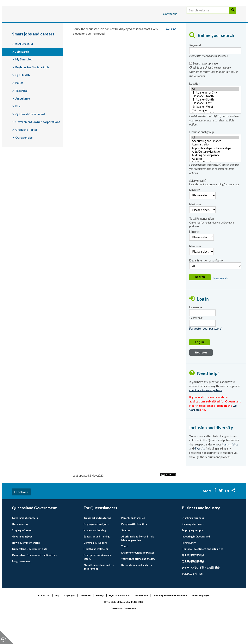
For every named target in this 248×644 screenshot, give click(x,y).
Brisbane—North (215, 118)
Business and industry (57, 26)
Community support (95, 565)
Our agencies (24, 159)
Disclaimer (85, 617)
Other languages (201, 617)
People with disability (134, 546)
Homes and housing (95, 552)
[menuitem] (39, 540)
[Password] (202, 345)
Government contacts (25, 540)
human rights (230, 466)
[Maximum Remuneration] (201, 273)
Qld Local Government (30, 136)
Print (171, 51)
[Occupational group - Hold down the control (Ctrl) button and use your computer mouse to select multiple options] (215, 170)
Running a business (193, 546)
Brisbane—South (215, 121)
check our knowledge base (206, 412)
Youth (125, 568)
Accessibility (141, 617)
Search (233, 14)
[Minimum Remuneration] (201, 259)
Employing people (192, 552)
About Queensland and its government (99, 589)
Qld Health (23, 97)
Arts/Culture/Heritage (215, 174)
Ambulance (23, 120)
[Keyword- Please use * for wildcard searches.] (215, 73)
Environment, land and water (138, 574)
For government (21, 583)
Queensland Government (34, 530)
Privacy (100, 617)
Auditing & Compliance (215, 177)
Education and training (97, 558)
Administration (215, 166)
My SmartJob (24, 81)
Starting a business (193, 540)
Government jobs (22, 558)
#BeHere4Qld (24, 66)
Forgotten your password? (206, 350)
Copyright (70, 617)
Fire (18, 128)
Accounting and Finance (215, 163)
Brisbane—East (215, 125)
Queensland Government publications (34, 577)
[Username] (202, 335)
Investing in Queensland (196, 558)
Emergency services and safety (98, 579)
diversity (200, 470)
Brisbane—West (215, 129)
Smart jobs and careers (161, 37)
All (215, 111)
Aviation (215, 181)
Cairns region (215, 132)
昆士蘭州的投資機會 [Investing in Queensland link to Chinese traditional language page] (193, 583)
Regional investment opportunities (202, 571)
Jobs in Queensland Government (170, 617)
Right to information (119, 617)
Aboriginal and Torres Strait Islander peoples (138, 560)
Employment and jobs (121, 37)
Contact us (170, 14)
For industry (189, 565)
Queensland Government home (42, 37)
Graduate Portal (26, 152)
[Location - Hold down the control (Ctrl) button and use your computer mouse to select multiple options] (215, 121)
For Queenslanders (25, 26)
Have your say (20, 546)
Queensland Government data (30, 571)
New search (221, 300)
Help (57, 617)
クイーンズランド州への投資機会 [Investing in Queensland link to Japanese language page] (201, 589)
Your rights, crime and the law (138, 581)
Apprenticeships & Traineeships (215, 170)
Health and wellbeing (96, 571)
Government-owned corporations (38, 144)
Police (19, 105)
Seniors (126, 552)
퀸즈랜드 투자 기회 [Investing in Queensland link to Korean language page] (192, 596)
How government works (26, 565)
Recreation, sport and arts (136, 587)
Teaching (21, 113)
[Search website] (208, 14)
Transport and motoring (97, 540)
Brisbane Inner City (215, 114)
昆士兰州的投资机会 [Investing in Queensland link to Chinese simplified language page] (193, 577)
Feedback (21, 514)
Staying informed (22, 552)
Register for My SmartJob (32, 89)
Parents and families (133, 540)
